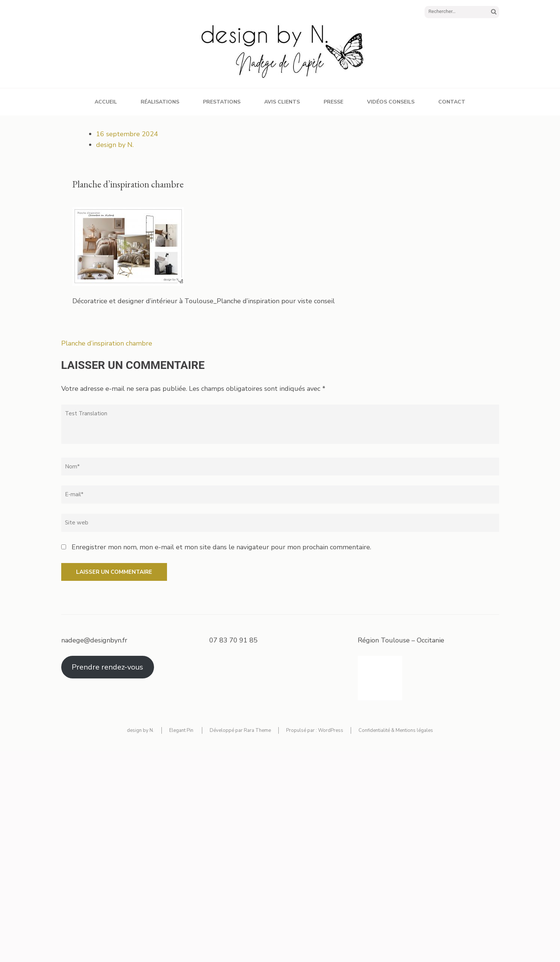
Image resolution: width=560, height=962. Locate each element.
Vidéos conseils (391, 102)
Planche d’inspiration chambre (107, 343)
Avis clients (282, 102)
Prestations (222, 102)
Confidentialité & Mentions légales (396, 730)
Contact (452, 102)
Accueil (106, 102)
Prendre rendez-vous (107, 667)
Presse (333, 102)
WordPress (331, 730)
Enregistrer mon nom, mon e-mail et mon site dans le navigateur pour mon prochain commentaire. (221, 547)
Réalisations (160, 102)
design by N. (115, 145)
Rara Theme (257, 730)
